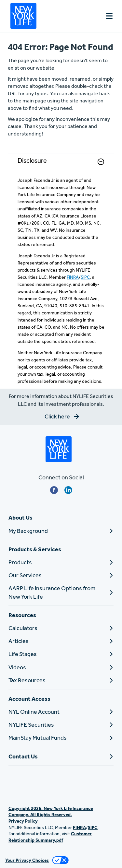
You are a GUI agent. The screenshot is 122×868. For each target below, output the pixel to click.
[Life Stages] (61, 654)
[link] (61, 165)
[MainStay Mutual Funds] (61, 738)
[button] (101, 162)
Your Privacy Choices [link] (27, 860)
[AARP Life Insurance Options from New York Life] (61, 592)
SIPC (85, 277)
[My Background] (61, 531)
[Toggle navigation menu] (109, 16)
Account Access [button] (29, 699)
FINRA (73, 277)
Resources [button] (22, 615)
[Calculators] (61, 628)
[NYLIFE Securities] (61, 725)
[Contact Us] (61, 756)
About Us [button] (20, 517)
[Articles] (61, 641)
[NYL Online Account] (61, 712)
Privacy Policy (23, 821)
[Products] (61, 562)
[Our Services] (61, 575)
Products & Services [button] (35, 549)
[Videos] (61, 667)
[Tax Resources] (61, 680)
